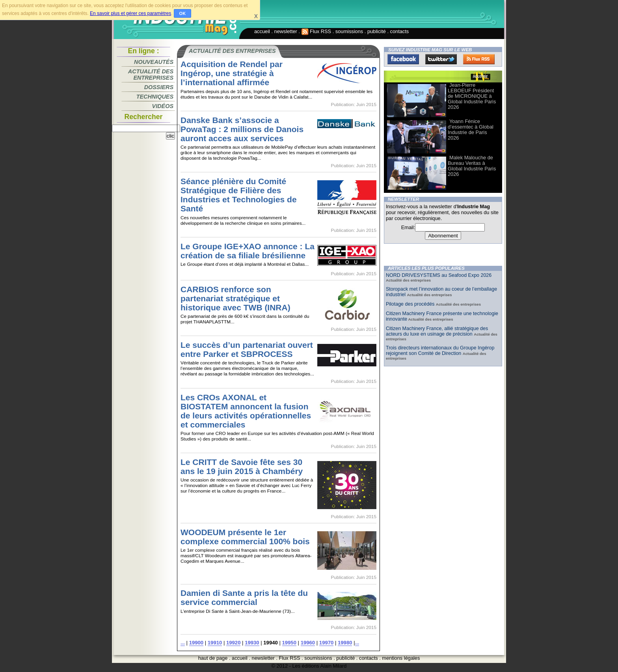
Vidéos (163, 106)
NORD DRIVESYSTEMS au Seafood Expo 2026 (439, 275)
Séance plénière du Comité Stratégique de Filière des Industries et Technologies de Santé (239, 195)
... (183, 643)
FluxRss (479, 59)
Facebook (403, 59)
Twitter (441, 59)
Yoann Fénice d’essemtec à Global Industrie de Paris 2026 (471, 130)
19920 (233, 643)
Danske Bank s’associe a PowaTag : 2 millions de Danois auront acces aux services (242, 129)
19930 (252, 643)
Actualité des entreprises (151, 75)
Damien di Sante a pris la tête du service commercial (244, 597)
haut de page (213, 658)
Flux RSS (316, 31)
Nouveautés (154, 62)
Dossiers (159, 87)
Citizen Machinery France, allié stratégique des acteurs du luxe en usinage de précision (437, 331)
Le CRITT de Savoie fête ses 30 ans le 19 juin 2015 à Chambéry (242, 467)
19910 (215, 643)
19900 (196, 643)
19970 (326, 643)
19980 (345, 643)
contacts (400, 31)
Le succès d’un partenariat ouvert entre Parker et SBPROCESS (247, 349)
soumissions (349, 31)
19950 (289, 643)
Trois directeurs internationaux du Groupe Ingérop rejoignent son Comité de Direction (440, 351)
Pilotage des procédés (411, 304)
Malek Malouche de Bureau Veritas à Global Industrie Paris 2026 (472, 166)
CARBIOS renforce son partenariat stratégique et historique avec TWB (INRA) (235, 298)
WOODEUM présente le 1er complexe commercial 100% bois (245, 537)
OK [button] (183, 13)
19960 (308, 643)
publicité (377, 31)
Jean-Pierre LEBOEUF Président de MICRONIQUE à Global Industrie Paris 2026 (472, 96)
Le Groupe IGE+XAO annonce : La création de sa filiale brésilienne (248, 251)
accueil (262, 31)
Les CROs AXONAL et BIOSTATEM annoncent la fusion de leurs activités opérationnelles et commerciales (246, 411)
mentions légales (401, 658)
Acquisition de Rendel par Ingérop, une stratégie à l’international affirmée (232, 73)
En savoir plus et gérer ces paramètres (130, 13)
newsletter (286, 31)
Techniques (155, 97)
